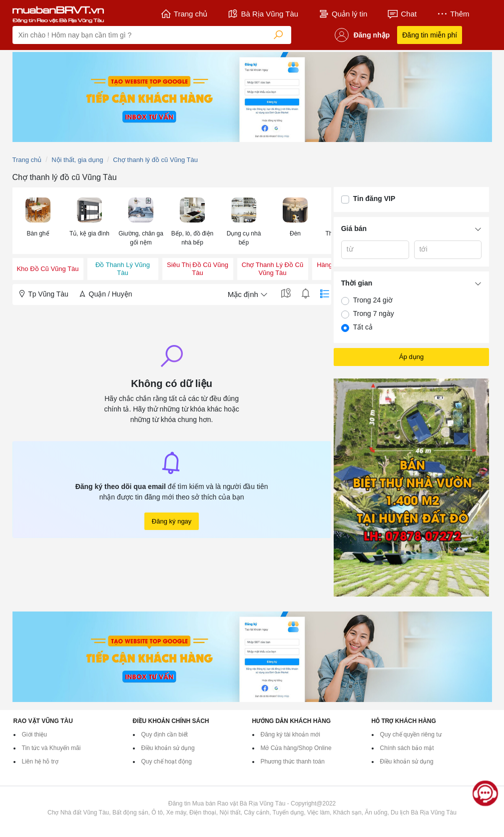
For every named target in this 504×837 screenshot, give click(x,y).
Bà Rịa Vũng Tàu (263, 14)
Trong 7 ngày (374, 313)
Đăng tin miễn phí (430, 35)
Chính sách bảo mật (407, 748)
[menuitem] (38, 221)
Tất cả (363, 327)
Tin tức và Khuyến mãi (51, 748)
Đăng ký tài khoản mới (290, 734)
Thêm (453, 14)
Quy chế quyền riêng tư (411, 734)
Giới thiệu (34, 734)
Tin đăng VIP (374, 198)
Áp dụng (411, 357)
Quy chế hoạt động (167, 761)
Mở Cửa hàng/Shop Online (296, 748)
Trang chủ (184, 14)
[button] (38, 216)
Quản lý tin (343, 14)
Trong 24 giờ (373, 300)
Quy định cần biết (165, 734)
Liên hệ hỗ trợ (40, 761)
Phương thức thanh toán (293, 761)
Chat (402, 14)
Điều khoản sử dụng (168, 748)
